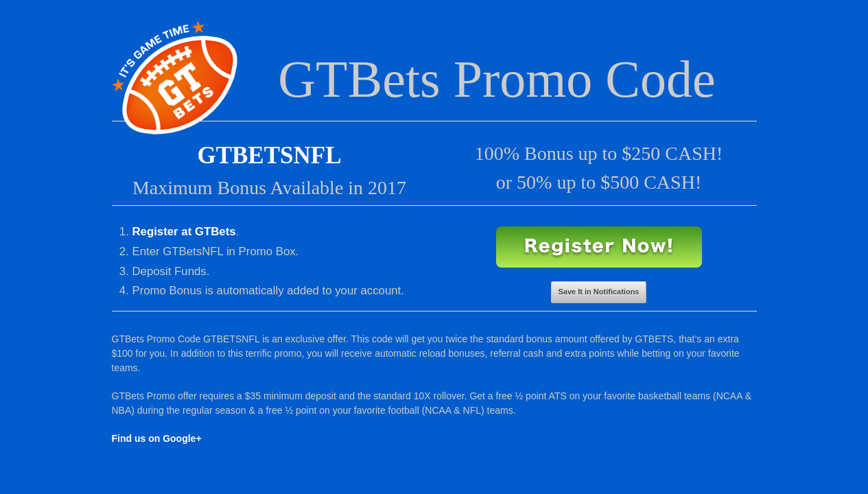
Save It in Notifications (599, 292)
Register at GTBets (184, 232)
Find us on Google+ (157, 438)
